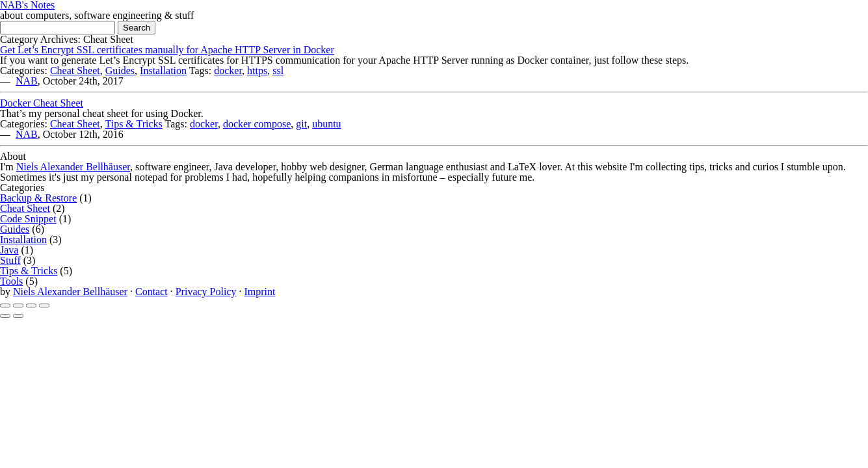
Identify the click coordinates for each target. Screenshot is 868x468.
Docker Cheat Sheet (42, 103)
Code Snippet (28, 219)
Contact (151, 292)
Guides (120, 71)
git (301, 124)
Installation (163, 71)
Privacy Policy (206, 292)
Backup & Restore (38, 198)
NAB (27, 81)
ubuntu (326, 124)
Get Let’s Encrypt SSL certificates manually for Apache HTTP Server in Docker (167, 50)
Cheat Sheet (75, 71)
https (257, 71)
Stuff (10, 260)
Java (9, 250)
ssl (278, 71)
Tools (11, 281)
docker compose (257, 124)
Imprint (259, 292)
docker (228, 71)
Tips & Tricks (133, 124)
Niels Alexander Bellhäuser (73, 167)
